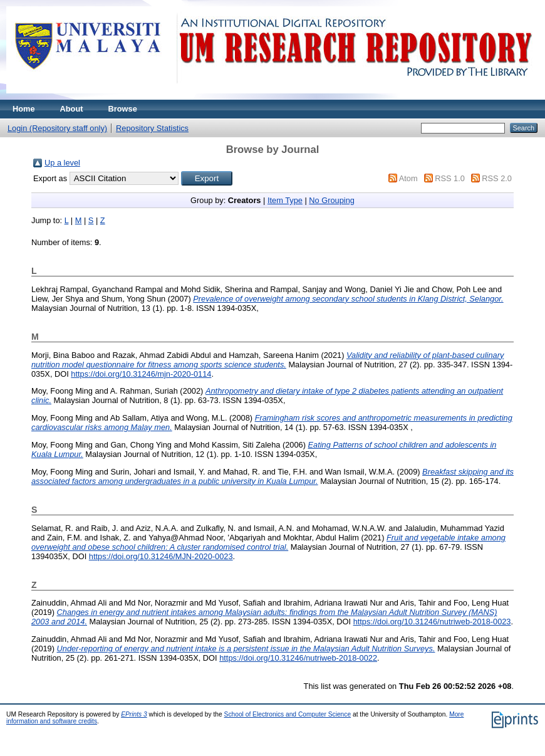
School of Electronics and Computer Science (288, 714)
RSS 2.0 (497, 178)
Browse (123, 109)
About (72, 109)
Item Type (285, 200)
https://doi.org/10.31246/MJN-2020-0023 (161, 556)
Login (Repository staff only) (57, 128)
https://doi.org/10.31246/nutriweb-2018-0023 (432, 622)
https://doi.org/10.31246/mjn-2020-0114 (141, 374)
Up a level (62, 163)
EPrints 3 (134, 714)
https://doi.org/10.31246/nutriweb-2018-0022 (298, 658)
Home (24, 109)
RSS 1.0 (450, 178)
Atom (408, 178)
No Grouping (332, 200)
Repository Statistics (152, 128)
